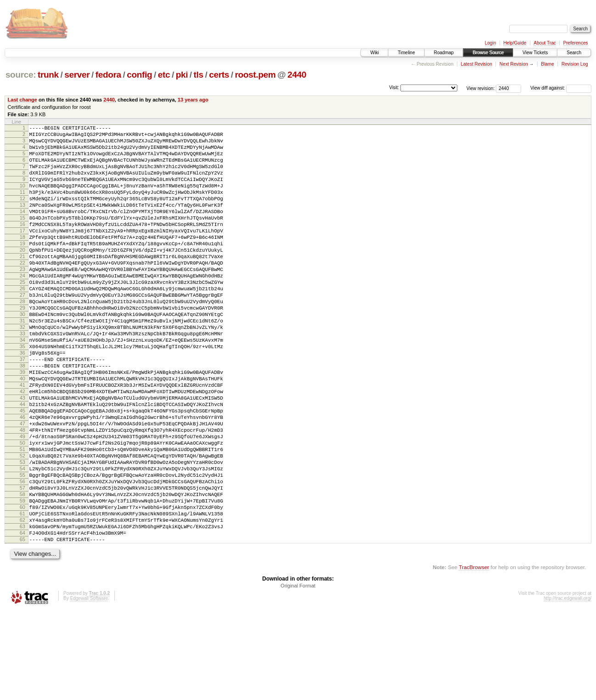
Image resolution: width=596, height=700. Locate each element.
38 (22, 417)
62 (22, 604)
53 (22, 534)
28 (22, 339)
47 (22, 487)
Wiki (374, 53)
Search (574, 53)
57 (22, 565)
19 (22, 268)
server (77, 75)
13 (22, 221)
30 (22, 354)
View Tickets (535, 53)
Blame (547, 64)
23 (22, 299)
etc (164, 75)
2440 (297, 75)
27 (22, 331)
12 (22, 214)
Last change (22, 100)
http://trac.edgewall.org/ (568, 688)
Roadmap (444, 53)
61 (22, 596)
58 (22, 573)
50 (22, 510)
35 (22, 393)
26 (22, 323)
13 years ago (193, 100)
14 (22, 229)
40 (22, 432)
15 (22, 237)
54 (22, 542)
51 (22, 518)
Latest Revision (476, 64)
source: (21, 75)
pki (182, 75)
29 (22, 346)
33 (22, 378)
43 (22, 456)
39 (22, 424)
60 (22, 588)
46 (22, 479)
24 (22, 307)
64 (22, 620)
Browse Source (488, 53)
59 (22, 581)
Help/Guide (515, 43)
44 (22, 463)
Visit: (394, 87)
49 (22, 502)
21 (22, 284)
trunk (48, 75)
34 (22, 385)
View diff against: (561, 88)
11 (22, 206)
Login (490, 43)
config (139, 75)
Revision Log (575, 64)
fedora (108, 75)
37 (22, 409)
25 (22, 315)
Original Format (298, 675)
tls (199, 75)
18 (22, 260)
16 (22, 245)
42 (22, 448)
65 (22, 627)
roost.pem (255, 75)
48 (22, 495)
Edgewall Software (89, 688)
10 (22, 198)
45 (22, 471)
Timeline (406, 53)
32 (22, 370)
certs (219, 75)
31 (22, 362)
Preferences (576, 43)
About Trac (545, 43)
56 (22, 557)
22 (22, 292)
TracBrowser (474, 657)
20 (22, 276)
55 (22, 549)
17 (22, 253)
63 (22, 612)
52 (22, 526)
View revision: (481, 88)
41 (22, 440)
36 (22, 401)
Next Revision (514, 64)
